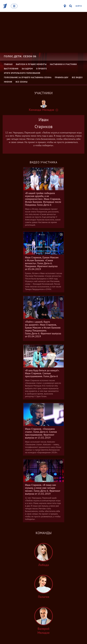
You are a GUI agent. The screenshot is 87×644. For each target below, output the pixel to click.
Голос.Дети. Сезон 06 (20, 56)
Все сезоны (22, 82)
